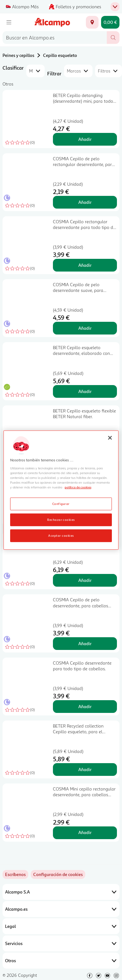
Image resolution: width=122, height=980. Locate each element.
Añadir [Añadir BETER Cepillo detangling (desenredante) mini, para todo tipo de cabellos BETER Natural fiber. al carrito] (85, 139)
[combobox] (55, 38)
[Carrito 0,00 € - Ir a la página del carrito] (110, 22)
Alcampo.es (61, 909)
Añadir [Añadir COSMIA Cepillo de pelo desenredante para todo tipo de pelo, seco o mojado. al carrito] (85, 580)
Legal (61, 926)
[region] (61, 490)
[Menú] (9, 22)
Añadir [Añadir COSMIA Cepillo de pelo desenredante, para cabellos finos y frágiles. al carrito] (85, 643)
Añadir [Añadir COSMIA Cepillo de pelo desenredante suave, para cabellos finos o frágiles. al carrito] (85, 328)
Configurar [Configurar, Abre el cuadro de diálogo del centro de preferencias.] (61, 503)
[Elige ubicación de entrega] (92, 22)
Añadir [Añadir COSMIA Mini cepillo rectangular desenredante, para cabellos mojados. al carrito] (85, 832)
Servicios (61, 943)
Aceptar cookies (61, 535)
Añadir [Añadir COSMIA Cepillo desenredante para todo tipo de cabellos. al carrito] (85, 706)
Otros (61, 961)
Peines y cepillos (18, 55)
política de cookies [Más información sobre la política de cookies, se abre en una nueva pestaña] (78, 487)
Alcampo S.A (61, 892)
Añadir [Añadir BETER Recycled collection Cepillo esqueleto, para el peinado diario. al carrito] (85, 769)
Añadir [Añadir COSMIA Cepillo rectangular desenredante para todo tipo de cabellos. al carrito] (85, 265)
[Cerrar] (110, 438)
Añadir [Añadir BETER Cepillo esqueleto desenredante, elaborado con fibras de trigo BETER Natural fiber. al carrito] (85, 391)
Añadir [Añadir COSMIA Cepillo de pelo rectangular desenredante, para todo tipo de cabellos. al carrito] (85, 202)
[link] (58, 874)
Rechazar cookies (61, 519)
